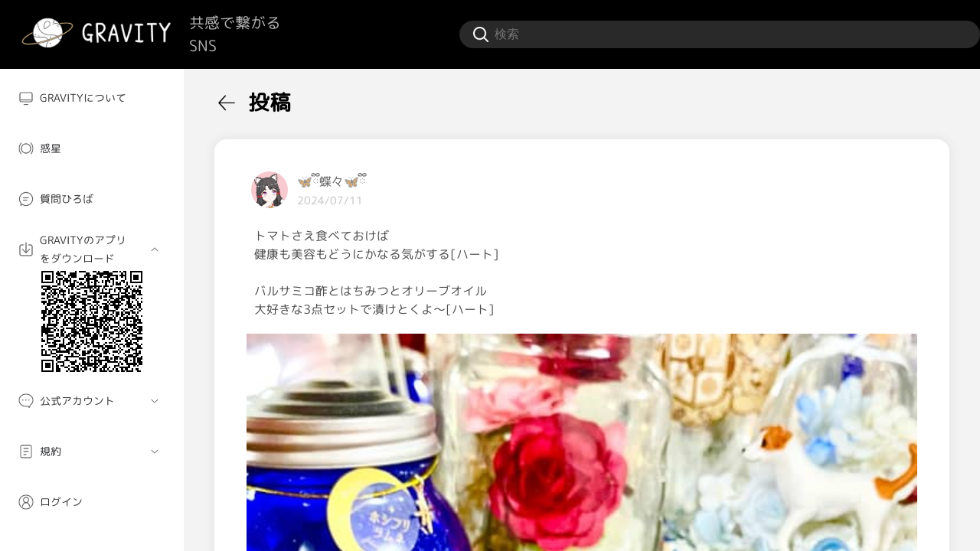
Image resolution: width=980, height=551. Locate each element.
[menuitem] (92, 98)
